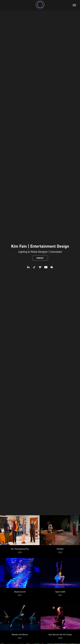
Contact (40, 258)
